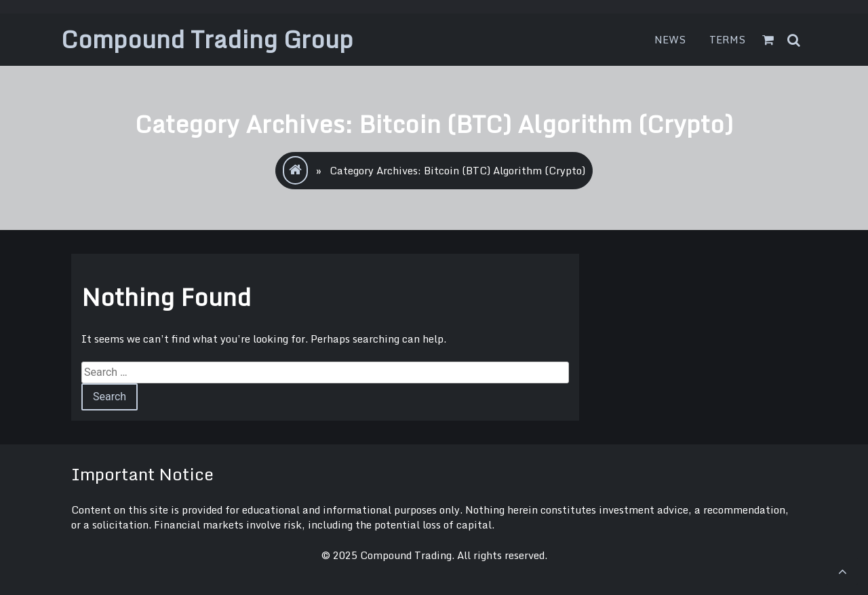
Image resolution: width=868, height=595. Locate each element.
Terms (728, 39)
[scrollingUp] (842, 571)
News (670, 39)
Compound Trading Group (207, 39)
